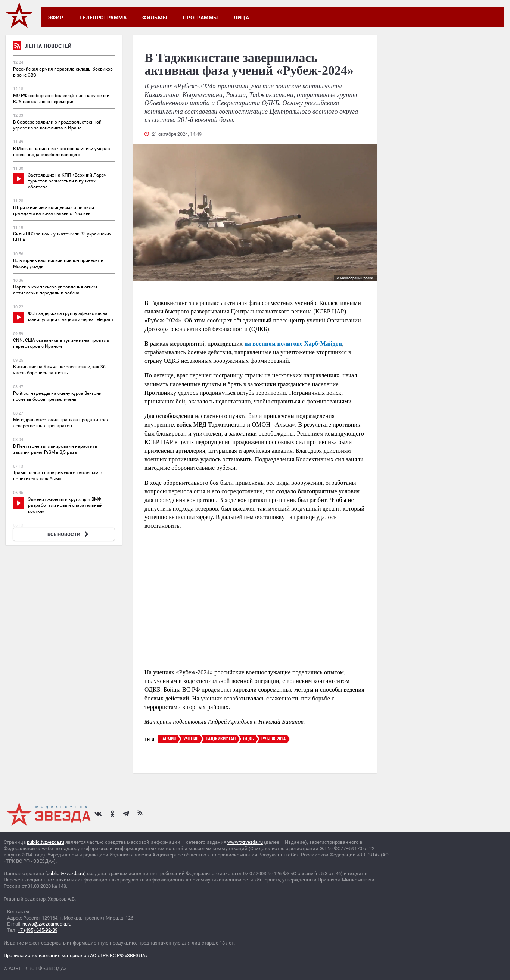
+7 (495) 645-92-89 (38, 930)
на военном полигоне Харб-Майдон (293, 344)
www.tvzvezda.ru (245, 842)
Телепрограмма (103, 18)
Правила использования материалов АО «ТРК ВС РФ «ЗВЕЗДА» (76, 956)
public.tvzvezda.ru (46, 842)
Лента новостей (42, 47)
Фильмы (155, 18)
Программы (200, 18)
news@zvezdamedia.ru (47, 924)
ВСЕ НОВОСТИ (69, 534)
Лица (241, 18)
